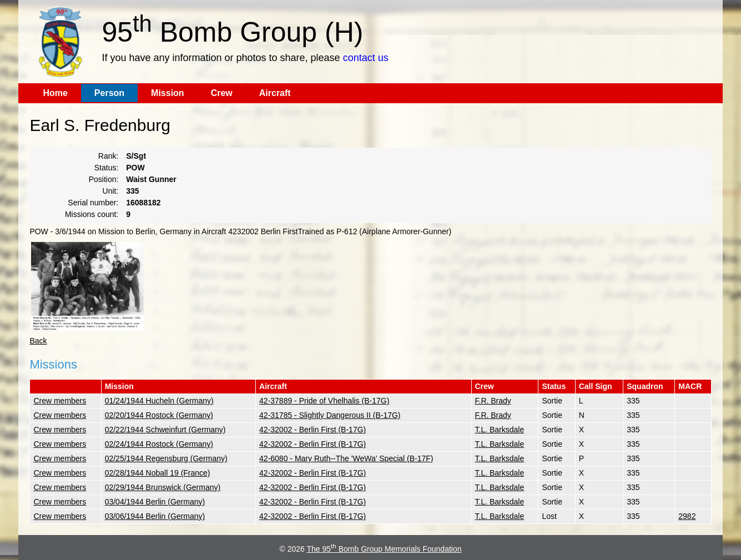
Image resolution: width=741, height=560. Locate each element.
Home (55, 93)
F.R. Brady (493, 401)
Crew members (60, 401)
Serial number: (93, 203)
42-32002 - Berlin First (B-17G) (312, 430)
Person (109, 93)
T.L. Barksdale (500, 430)
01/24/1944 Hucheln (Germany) (159, 401)
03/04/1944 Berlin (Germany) (155, 502)
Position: (104, 179)
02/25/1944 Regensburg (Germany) (166, 458)
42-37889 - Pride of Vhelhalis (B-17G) (324, 401)
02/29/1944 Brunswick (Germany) (163, 487)
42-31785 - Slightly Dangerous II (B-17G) (330, 415)
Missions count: (92, 214)
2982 (687, 516)
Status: (107, 168)
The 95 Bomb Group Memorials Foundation (384, 549)
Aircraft (275, 93)
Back (38, 341)
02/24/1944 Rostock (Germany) (159, 444)
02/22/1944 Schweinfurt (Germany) (165, 430)
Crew (222, 93)
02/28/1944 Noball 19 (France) (158, 473)
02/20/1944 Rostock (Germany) (159, 415)
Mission (168, 93)
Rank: (109, 156)
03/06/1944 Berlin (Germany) (155, 516)
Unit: (111, 191)
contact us (366, 58)
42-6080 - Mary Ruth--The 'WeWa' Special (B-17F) (346, 458)
